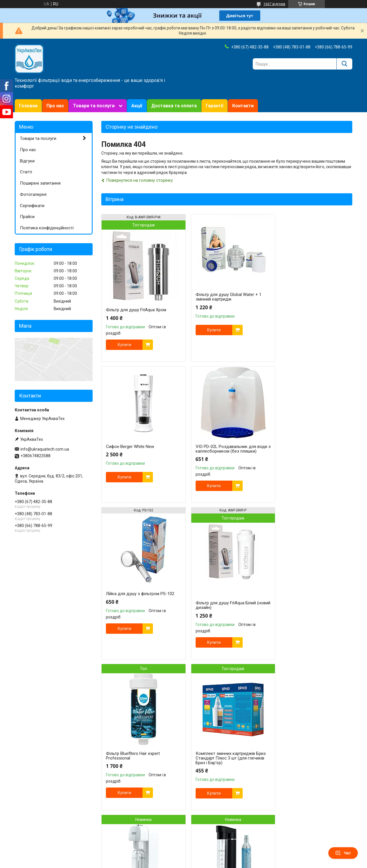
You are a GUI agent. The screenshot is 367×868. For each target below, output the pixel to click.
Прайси (27, 217)
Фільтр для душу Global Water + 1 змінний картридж (224, 297)
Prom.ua (211, 852)
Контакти (243, 106)
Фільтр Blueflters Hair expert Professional (133, 614)
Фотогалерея (33, 194)
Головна (28, 106)
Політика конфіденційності (47, 228)
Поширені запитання (40, 183)
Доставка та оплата (174, 106)
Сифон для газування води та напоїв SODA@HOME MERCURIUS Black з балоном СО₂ (138, 768)
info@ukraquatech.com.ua (45, 449)
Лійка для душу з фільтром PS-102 (225, 453)
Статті (26, 172)
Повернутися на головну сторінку (140, 180)
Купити (124, 345)
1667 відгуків (274, 4)
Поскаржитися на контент (171, 863)
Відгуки (27, 161)
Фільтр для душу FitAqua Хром (136, 310)
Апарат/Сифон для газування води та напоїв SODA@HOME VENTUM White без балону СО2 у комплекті (311, 617)
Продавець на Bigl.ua (184, 857)
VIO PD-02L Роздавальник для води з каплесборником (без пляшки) (136, 451)
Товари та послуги (94, 106)
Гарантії (215, 106)
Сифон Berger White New (300, 295)
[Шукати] (344, 64)
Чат (343, 853)
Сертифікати (32, 206)
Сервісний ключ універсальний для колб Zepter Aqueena (226, 772)
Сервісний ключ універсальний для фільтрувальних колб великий (311, 766)
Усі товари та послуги (327, 833)
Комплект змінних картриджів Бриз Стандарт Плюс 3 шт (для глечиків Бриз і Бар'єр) (226, 617)
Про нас (55, 106)
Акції (137, 106)
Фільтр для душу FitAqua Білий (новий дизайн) (307, 464)
